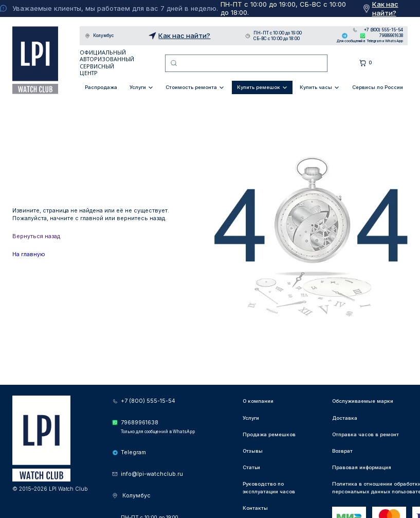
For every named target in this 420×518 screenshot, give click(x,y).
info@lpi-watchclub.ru (152, 474)
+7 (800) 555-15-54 (384, 30)
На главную (29, 254)
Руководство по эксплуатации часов (269, 487)
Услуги (138, 87)
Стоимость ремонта (191, 87)
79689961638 (391, 35)
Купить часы (316, 87)
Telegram (345, 36)
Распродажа (101, 87)
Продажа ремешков (269, 434)
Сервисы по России (378, 87)
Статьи (251, 467)
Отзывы (253, 451)
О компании (258, 401)
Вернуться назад (36, 236)
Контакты (255, 508)
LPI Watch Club (35, 60)
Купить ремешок (259, 87)
